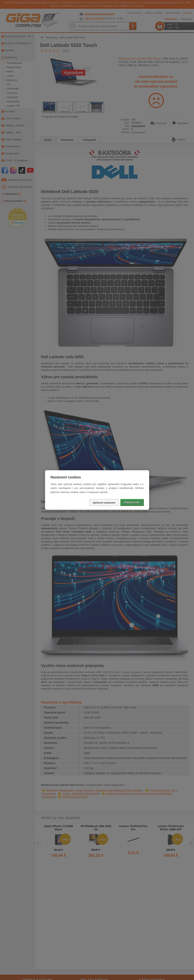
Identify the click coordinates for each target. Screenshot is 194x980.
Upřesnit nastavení (104, 503)
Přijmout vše (132, 502)
